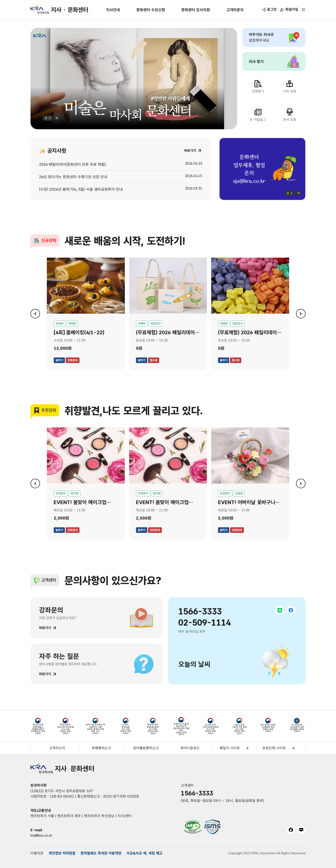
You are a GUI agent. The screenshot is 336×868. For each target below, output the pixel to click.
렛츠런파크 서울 (42, 816)
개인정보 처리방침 (62, 853)
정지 (57, 118)
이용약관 (37, 853)
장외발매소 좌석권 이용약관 (101, 853)
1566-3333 (197, 793)
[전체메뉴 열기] (303, 10)
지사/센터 (124, 816)
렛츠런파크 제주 (69, 816)
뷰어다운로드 (190, 748)
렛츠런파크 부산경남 (99, 816)
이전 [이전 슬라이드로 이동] (35, 314)
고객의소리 (57, 748)
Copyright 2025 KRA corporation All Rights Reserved (267, 853)
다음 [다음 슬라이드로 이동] (301, 314)
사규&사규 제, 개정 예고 (144, 853)
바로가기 (45, 628)
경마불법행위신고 (146, 748)
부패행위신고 (101, 748)
